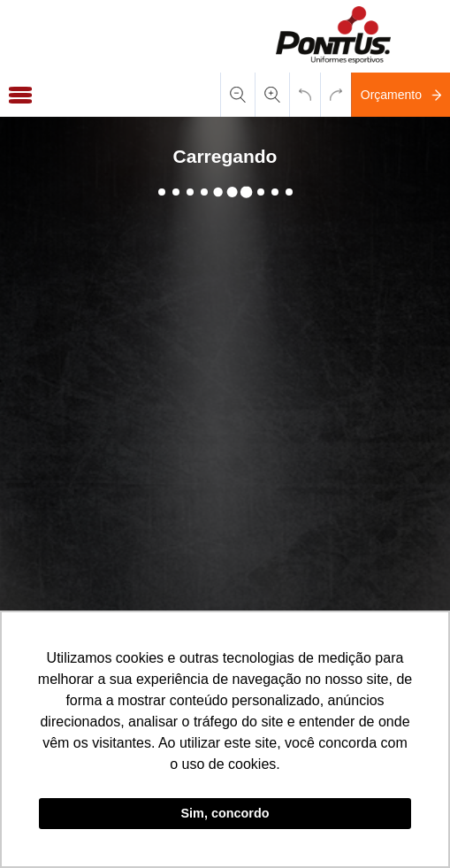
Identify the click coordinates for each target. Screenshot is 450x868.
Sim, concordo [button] (225, 813)
